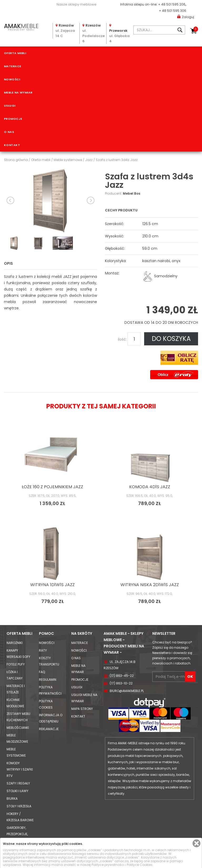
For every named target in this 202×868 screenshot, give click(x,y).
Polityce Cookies (140, 865)
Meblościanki (18, 728)
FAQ (42, 672)
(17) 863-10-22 (121, 683)
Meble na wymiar (18, 92)
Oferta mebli (15, 53)
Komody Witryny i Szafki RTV (20, 769)
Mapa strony (82, 709)
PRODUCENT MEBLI (21, 27)
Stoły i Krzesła (19, 806)
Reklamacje (49, 729)
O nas (9, 132)
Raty (43, 650)
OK (190, 677)
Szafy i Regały (18, 783)
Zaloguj (186, 17)
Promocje (13, 119)
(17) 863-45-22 (122, 676)
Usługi (10, 106)
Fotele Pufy (16, 664)
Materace (13, 66)
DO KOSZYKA (171, 339)
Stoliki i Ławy (17, 791)
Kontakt (12, 145)
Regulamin (48, 680)
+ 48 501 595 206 (172, 4)
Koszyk (196, 29)
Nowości (12, 79)
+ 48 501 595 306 (173, 11)
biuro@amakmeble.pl (127, 691)
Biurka (12, 799)
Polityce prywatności (108, 865)
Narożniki (15, 643)
